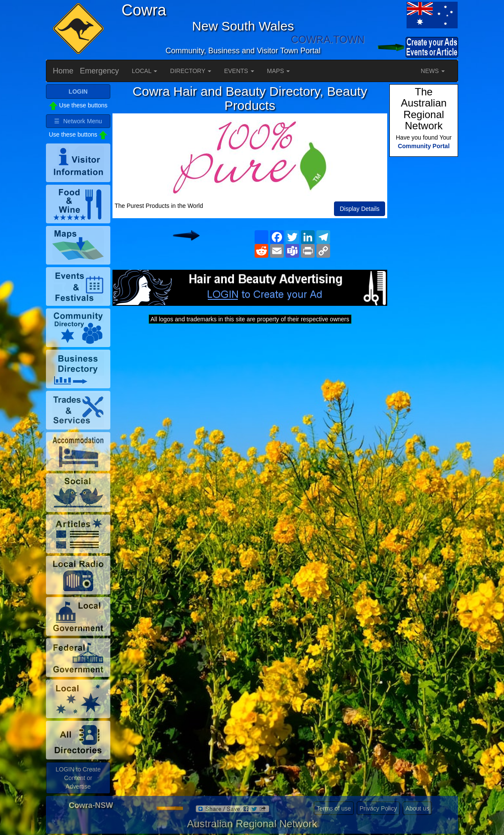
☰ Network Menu (78, 121)
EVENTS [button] (239, 71)
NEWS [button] (433, 71)
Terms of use (334, 808)
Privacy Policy (378, 808)
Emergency (99, 71)
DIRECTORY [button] (191, 71)
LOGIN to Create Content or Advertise (78, 778)
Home (63, 71)
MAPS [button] (279, 71)
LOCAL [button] (144, 71)
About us (417, 808)
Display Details (360, 209)
